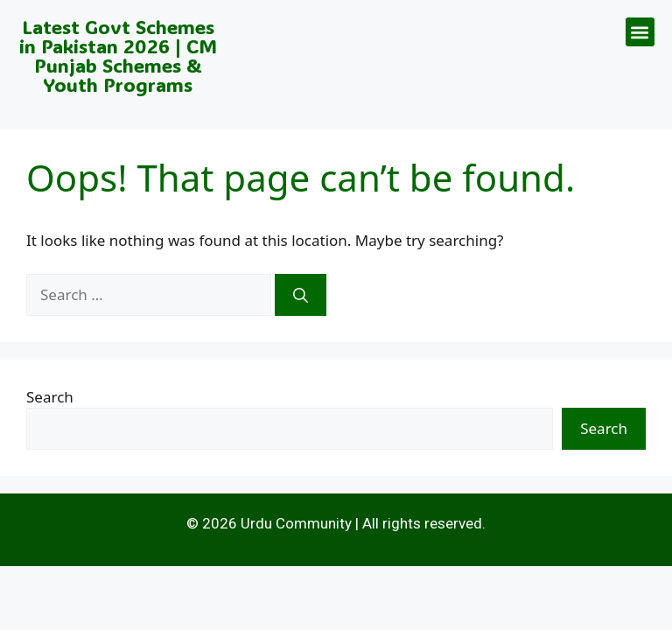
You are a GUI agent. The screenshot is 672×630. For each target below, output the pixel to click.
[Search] (301, 295)
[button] (640, 32)
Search (50, 397)
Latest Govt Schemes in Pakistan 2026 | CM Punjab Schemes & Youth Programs (118, 56)
